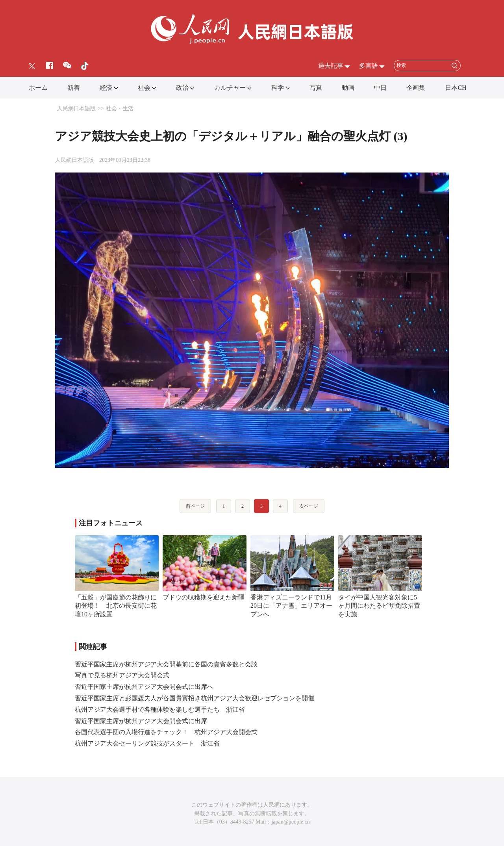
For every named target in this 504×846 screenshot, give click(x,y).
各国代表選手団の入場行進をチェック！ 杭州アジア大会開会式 (166, 732)
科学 (278, 88)
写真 (316, 88)
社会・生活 (120, 109)
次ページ (309, 506)
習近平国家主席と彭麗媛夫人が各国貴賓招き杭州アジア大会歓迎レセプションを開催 (195, 698)
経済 (106, 88)
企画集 (416, 88)
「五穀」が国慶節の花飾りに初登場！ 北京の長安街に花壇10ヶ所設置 (116, 606)
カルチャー (230, 88)
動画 (348, 88)
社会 (144, 88)
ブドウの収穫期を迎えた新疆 (204, 597)
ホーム (38, 88)
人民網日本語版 (76, 109)
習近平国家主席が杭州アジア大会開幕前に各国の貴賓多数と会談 (166, 664)
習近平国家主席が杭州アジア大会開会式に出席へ (144, 687)
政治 (182, 88)
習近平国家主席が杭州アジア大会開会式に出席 (141, 721)
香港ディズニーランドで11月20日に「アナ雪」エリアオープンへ (291, 606)
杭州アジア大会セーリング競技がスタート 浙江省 (147, 743)
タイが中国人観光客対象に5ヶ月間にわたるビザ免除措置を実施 (379, 606)
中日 (380, 88)
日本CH (456, 88)
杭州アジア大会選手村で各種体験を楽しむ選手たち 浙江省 (160, 710)
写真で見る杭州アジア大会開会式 (122, 675)
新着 (74, 88)
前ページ (195, 506)
